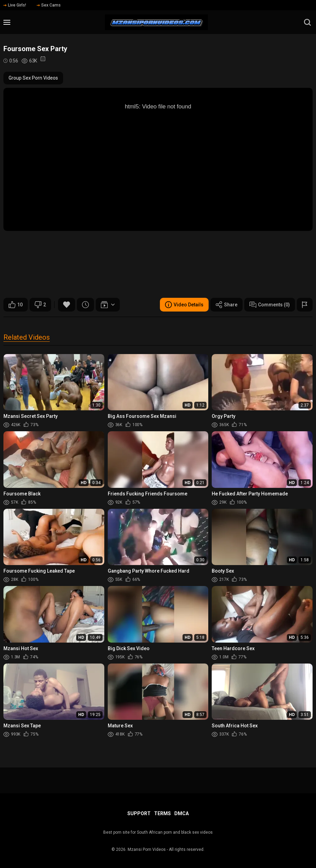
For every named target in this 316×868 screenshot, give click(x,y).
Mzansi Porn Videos (147, 849)
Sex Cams (49, 5)
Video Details (184, 305)
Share (226, 305)
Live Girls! (15, 5)
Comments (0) (270, 305)
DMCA (182, 813)
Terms (162, 813)
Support (139, 813)
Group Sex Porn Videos (33, 78)
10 (16, 305)
